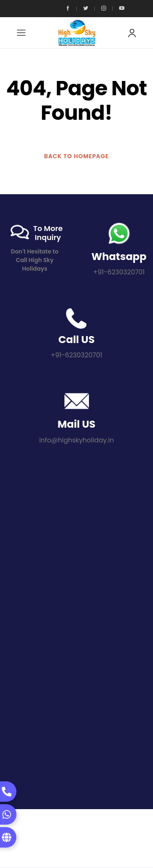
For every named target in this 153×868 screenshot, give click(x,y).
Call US (76, 340)
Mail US (76, 424)
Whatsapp (119, 257)
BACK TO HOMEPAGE (76, 156)
